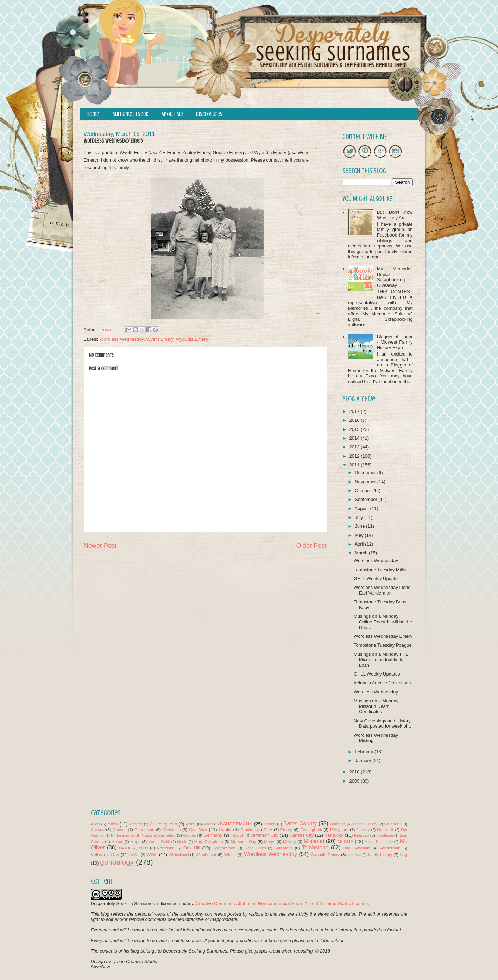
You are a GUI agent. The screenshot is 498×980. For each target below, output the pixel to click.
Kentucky (334, 835)
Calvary (98, 830)
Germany (213, 835)
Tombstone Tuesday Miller (380, 570)
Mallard (118, 842)
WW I (135, 855)
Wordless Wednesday (122, 339)
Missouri (314, 841)
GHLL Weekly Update (376, 579)
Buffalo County (365, 824)
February (365, 752)
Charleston (144, 830)
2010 (355, 772)
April (360, 544)
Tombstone (315, 847)
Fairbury (363, 830)
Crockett (248, 830)
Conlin (225, 830)
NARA (125, 848)
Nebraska (166, 848)
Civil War (198, 830)
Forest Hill (385, 830)
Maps (135, 841)
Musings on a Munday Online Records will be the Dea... (383, 622)
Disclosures (209, 114)
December (366, 473)
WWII (152, 855)
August (362, 508)
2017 (355, 411)
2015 (355, 429)
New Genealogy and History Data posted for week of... (382, 724)
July (360, 517)
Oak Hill (192, 848)
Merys (270, 841)
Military (289, 841)
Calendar (393, 824)
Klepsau (361, 835)
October (364, 491)
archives (354, 855)
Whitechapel (179, 855)
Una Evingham (357, 848)
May (360, 535)
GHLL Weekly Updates (377, 674)
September (367, 499)
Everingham (311, 830)
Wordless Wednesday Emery (383, 636)
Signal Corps (255, 848)
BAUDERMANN (236, 824)
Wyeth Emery (160, 339)
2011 (355, 465)
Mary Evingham (209, 841)
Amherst (136, 824)
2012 (355, 456)
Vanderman (390, 848)
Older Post (311, 546)
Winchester (206, 855)
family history (380, 855)
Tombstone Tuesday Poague (383, 645)
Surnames (283, 848)
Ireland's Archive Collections (382, 683)
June (360, 526)
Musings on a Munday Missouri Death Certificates (376, 706)
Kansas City (301, 835)
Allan (95, 824)
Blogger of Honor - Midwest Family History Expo (395, 342)
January (364, 761)
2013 (355, 447)
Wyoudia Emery (192, 339)
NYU (144, 848)
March (362, 553)
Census (120, 830)
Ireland (237, 835)
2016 (355, 420)
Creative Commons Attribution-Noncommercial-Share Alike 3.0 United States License (282, 903)
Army (191, 824)
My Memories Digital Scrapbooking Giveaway (395, 277)
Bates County (300, 824)
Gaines (190, 835)
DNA (268, 830)
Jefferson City (264, 835)
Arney (208, 824)
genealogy (117, 862)
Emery (286, 830)
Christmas (172, 830)
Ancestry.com (163, 824)
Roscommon (224, 848)
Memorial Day (243, 841)
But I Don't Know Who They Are (395, 215)
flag (404, 855)
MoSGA (346, 841)
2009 (355, 781)
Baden (270, 824)
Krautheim (384, 835)
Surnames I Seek (131, 114)
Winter (230, 855)
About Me (172, 114)
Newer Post (100, 546)
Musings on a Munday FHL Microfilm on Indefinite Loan (381, 660)
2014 (355, 438)
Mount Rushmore (379, 842)
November (366, 482)
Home (93, 114)
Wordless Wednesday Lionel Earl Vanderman (383, 590)
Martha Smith (159, 842)
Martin (182, 842)
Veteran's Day (105, 855)
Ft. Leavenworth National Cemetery (143, 835)
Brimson (338, 824)
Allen (113, 824)
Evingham (339, 830)
